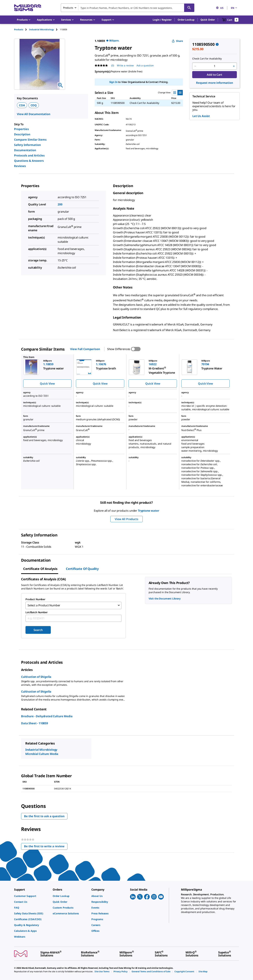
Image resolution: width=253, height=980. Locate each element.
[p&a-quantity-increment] (234, 66)
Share (177, 41)
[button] (162, 20)
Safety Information (27, 145)
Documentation (25, 150)
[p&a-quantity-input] (215, 66)
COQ (34, 105)
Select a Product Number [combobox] (44, 605)
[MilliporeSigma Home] (28, 8)
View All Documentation (34, 114)
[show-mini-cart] (230, 20)
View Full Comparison (85, 349)
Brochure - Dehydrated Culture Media (47, 716)
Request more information (215, 83)
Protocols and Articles (29, 155)
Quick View (47, 384)
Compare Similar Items (30, 140)
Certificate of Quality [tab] (82, 569)
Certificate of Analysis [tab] (40, 569)
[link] (32, 896)
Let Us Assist (201, 116)
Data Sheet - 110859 (35, 723)
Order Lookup (186, 20)
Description (22, 134)
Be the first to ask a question (44, 816)
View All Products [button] (126, 519)
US (220, 8)
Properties (21, 129)
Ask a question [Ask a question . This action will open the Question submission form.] (145, 65)
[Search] (189, 8)
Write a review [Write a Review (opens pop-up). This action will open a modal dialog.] (125, 65)
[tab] (22, 29)
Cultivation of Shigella (36, 676)
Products (19, 29)
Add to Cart (214, 75)
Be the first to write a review (46, 847)
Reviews (20, 166)
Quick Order (208, 20)
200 (60, 204)
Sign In (113, 82)
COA (22, 105)
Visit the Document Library (165, 599)
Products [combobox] (68, 8)
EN (234, 8)
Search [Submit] (38, 630)
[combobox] (128, 8)
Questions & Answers (29, 161)
